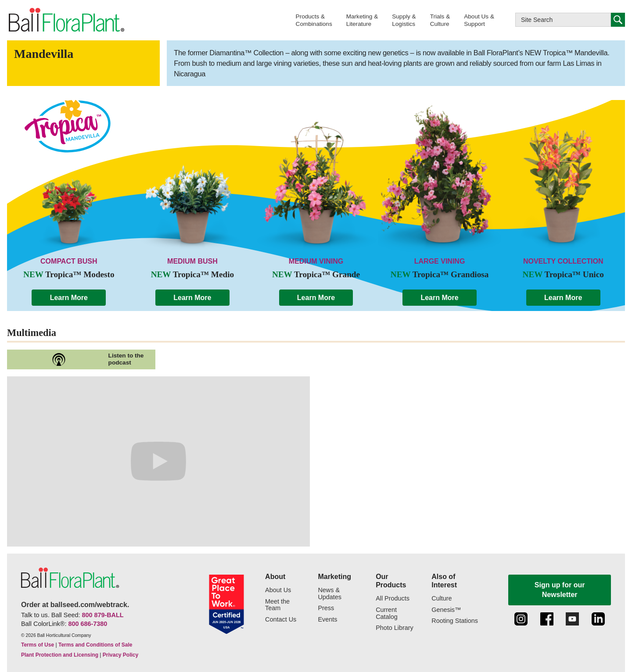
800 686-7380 (88, 624)
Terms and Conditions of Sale (95, 645)
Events (327, 620)
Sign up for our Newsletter (560, 590)
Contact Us (281, 620)
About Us (278, 590)
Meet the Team (277, 605)
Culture (442, 599)
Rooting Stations (455, 621)
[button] (314, 20)
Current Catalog (387, 613)
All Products (393, 599)
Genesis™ (446, 610)
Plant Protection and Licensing (60, 655)
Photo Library (395, 628)
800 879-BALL (102, 615)
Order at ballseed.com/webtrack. (75, 605)
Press (326, 608)
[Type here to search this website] (563, 20)
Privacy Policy (120, 655)
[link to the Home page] (66, 20)
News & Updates (330, 594)
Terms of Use (38, 645)
